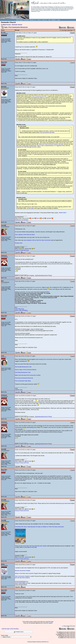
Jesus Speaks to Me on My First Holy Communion (37, 240)
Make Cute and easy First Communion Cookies (28, 375)
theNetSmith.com (45, 642)
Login (59, 20)
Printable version (20, 632)
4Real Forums (7, 25)
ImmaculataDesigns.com (22, 582)
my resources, (38, 287)
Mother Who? (63, 213)
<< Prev (64, 626)
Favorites (26, 20)
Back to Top (4, 59)
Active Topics (19, 20)
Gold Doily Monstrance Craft (23, 372)
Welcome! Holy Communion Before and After (51, 144)
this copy (31, 208)
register (51, 623)
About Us (44, 20)
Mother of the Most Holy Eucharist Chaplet (26, 573)
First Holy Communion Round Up (24, 378)
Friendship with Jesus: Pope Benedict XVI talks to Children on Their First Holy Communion (39, 527)
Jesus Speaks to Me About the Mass (25, 235)
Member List (33, 20)
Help (49, 20)
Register (54, 20)
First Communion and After (39, 96)
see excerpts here (45, 237)
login (52, 622)
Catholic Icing (19, 390)
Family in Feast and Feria (22, 250)
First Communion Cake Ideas (23, 381)
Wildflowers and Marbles (22, 220)
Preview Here (19, 243)
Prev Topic (64, 30)
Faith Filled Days (20, 309)
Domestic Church (17, 25)
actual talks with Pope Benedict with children (35, 546)
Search (39, 20)
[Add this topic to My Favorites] (10, 629)
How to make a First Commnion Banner (26, 370)
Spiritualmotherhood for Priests (43, 275)
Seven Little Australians (21, 310)
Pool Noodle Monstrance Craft (23, 367)
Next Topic (70, 30)
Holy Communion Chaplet (22, 576)
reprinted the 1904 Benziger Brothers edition (29, 147)
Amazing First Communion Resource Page (50, 359)
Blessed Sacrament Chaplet (23, 571)
